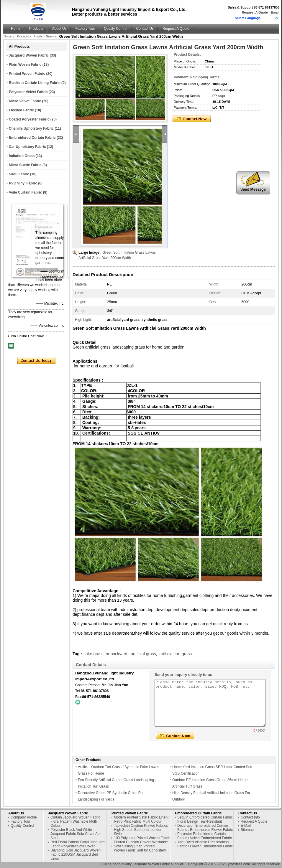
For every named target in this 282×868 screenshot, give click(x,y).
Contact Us (145, 29)
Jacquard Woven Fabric (29, 55)
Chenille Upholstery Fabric (31, 128)
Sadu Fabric (19, 174)
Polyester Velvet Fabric (28, 92)
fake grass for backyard (106, 654)
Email (275, 12)
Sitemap (247, 830)
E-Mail (246, 826)
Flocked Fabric (21, 110)
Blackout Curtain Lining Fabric (35, 83)
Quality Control (115, 29)
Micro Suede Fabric (25, 165)
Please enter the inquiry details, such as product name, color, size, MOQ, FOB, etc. (210, 703)
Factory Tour (85, 29)
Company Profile (24, 817)
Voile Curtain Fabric (25, 192)
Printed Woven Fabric (27, 74)
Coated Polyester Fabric (29, 119)
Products (36, 29)
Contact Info (250, 817)
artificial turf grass (176, 654)
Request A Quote (255, 12)
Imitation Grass (44, 36)
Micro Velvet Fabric (25, 101)
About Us (59, 29)
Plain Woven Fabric (25, 65)
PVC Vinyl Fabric (23, 183)
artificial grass (143, 654)
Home (16, 29)
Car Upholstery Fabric (27, 147)
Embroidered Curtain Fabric (32, 138)
